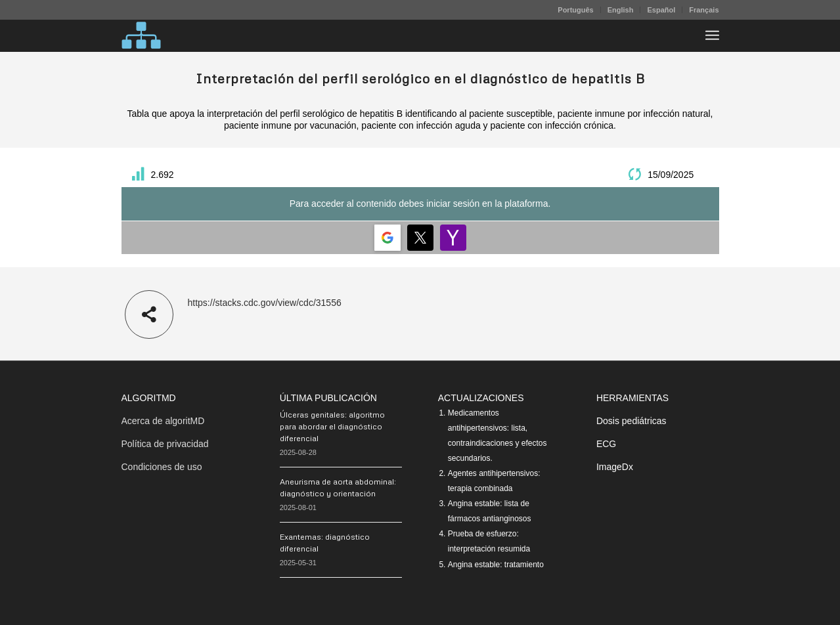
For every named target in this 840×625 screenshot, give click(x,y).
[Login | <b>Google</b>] (387, 238)
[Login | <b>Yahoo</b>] (453, 238)
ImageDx (615, 467)
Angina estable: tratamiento (496, 565)
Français (704, 10)
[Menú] (712, 35)
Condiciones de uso (162, 467)
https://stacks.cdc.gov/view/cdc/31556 (265, 303)
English (621, 10)
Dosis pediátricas (631, 421)
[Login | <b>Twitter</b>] (420, 238)
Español (661, 10)
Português (575, 10)
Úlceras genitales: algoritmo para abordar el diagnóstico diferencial (332, 426)
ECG (606, 444)
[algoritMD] (141, 35)
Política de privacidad (165, 444)
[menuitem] (576, 10)
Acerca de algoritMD (163, 421)
